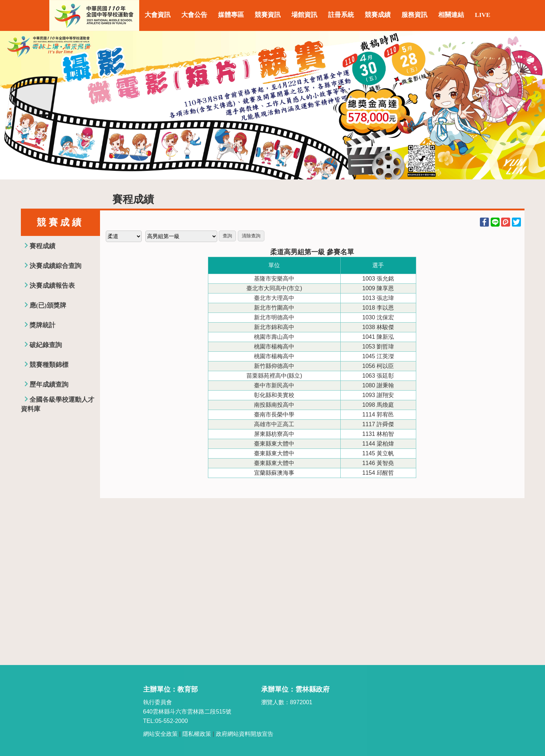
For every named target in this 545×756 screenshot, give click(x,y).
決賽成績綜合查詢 (55, 266)
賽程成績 (42, 246)
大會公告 (194, 15)
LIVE (483, 15)
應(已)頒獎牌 (48, 305)
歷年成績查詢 (49, 384)
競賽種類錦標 (49, 365)
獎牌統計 (42, 325)
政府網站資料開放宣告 (245, 734)
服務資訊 (414, 15)
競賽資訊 (268, 15)
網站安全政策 (160, 734)
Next (532, 105)
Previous (13, 105)
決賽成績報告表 (52, 286)
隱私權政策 (197, 734)
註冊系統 (341, 15)
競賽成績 (378, 15)
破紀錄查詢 (46, 345)
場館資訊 (304, 15)
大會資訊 (158, 15)
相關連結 (451, 15)
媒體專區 (231, 15)
